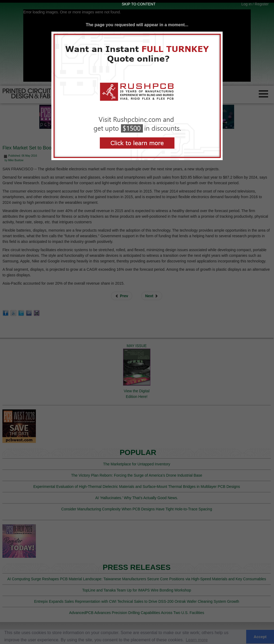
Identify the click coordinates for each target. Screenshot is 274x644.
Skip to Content (139, 4)
